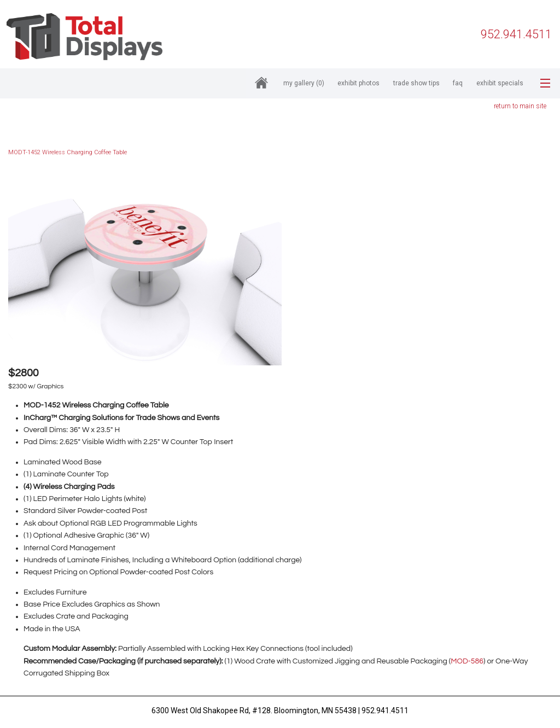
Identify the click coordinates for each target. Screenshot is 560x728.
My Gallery (304, 83)
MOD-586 (467, 661)
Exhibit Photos (358, 83)
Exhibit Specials (500, 83)
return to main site (520, 106)
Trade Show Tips (416, 83)
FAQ (458, 83)
